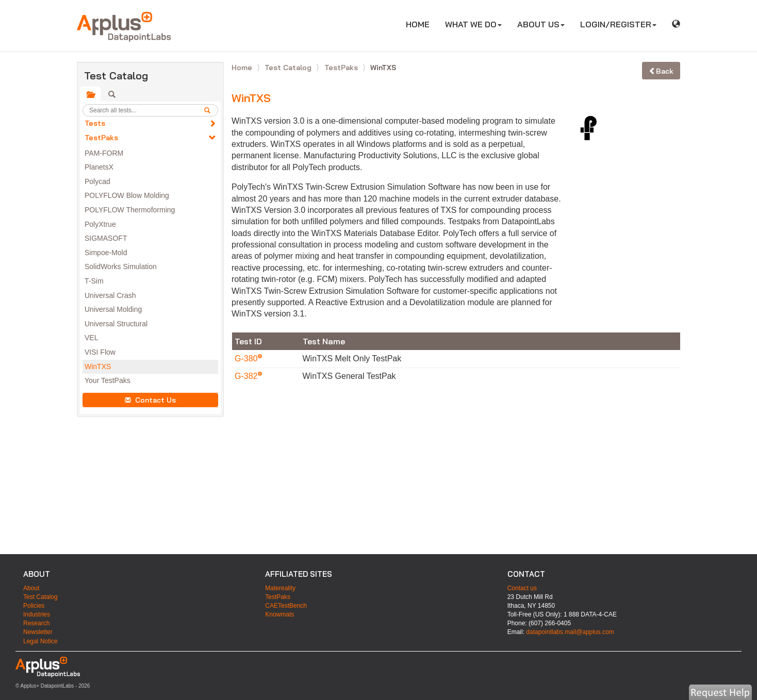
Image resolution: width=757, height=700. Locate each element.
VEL (91, 338)
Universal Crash (110, 295)
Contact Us (150, 400)
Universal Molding (113, 309)
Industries (37, 614)
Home (243, 68)
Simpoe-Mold (106, 253)
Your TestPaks (108, 380)
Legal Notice (40, 641)
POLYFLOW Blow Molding (127, 195)
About (31, 588)
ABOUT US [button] (541, 24)
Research (36, 623)
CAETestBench (286, 606)
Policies (34, 606)
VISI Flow (100, 352)
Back (661, 71)
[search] (211, 110)
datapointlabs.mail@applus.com (570, 632)
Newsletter (38, 632)
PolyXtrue (100, 224)
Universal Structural (116, 324)
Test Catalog (289, 68)
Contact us (522, 588)
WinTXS (98, 366)
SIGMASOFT (106, 238)
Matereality (280, 588)
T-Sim (94, 281)
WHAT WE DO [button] (473, 24)
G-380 (247, 359)
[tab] (90, 94)
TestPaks (101, 138)
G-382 (247, 376)
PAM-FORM (104, 153)
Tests (95, 123)
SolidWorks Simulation (121, 266)
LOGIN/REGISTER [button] (618, 24)
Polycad (97, 181)
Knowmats (279, 614)
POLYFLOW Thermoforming (130, 210)
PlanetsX (99, 167)
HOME (422, 24)
